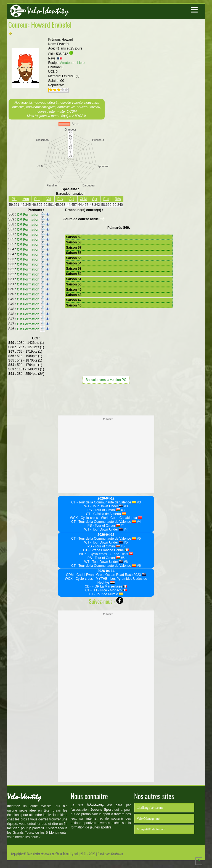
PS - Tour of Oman (104, 510)
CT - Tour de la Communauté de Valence (104, 502)
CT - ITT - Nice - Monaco (106, 590)
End (106, 199)
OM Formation (31, 215)
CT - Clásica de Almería (106, 514)
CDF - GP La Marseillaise (106, 586)
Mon (26, 199)
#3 (138, 502)
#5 (138, 539)
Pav (60, 199)
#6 (122, 558)
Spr (95, 199)
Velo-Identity (48, 11)
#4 (138, 522)
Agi (72, 199)
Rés (118, 199)
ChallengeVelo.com (150, 808)
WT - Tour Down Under (104, 506)
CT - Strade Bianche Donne (106, 550)
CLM (83, 199)
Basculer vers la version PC (106, 380)
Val (49, 199)
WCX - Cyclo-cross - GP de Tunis (106, 554)
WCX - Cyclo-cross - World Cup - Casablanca (106, 518)
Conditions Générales (110, 854)
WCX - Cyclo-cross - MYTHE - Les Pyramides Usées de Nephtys (106, 581)
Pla (14, 199)
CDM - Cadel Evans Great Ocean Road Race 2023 (106, 575)
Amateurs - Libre (72, 63)
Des (37, 199)
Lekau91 (71, 76)
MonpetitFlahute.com (151, 829)
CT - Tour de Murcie (106, 594)
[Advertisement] (106, 399)
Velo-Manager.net (149, 818)
